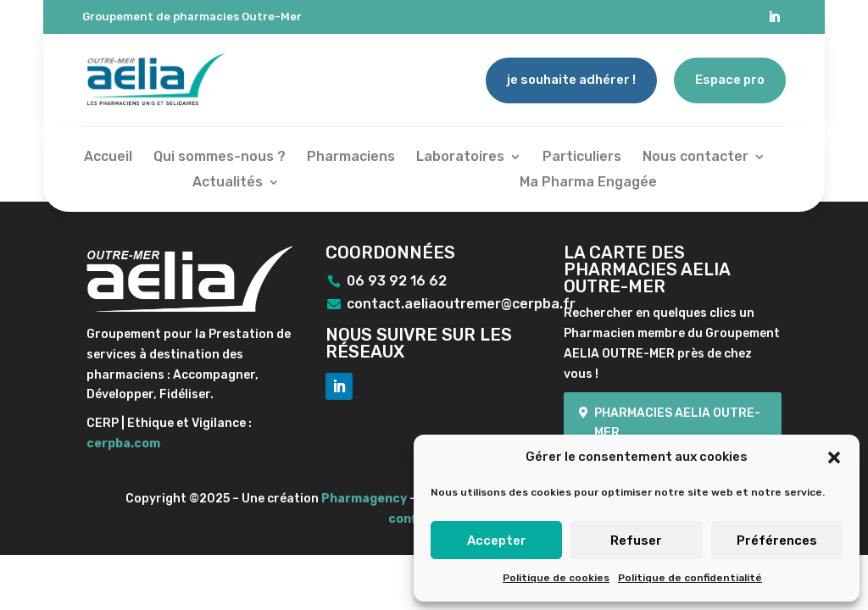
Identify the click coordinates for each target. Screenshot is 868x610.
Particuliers (582, 158)
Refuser (636, 541)
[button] (834, 457)
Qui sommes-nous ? (220, 158)
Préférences (777, 541)
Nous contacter (696, 158)
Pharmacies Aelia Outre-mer (677, 423)
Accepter (497, 541)
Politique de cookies (556, 578)
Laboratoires (460, 158)
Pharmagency (364, 499)
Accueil (108, 158)
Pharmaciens (351, 158)
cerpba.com (123, 444)
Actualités (228, 183)
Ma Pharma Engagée (588, 183)
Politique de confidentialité (690, 578)
